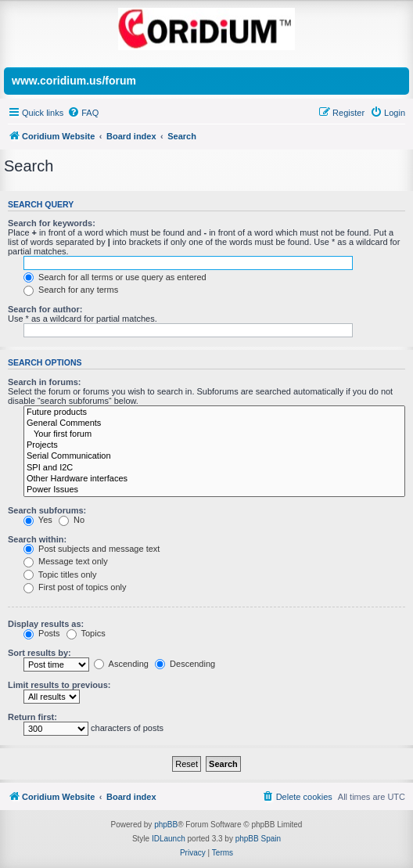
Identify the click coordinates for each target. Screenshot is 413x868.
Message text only (66, 561)
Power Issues (214, 490)
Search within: (37, 539)
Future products (214, 412)
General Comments (214, 423)
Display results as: (46, 624)
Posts (42, 633)
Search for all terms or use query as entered (115, 277)
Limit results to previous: (59, 685)
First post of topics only (75, 587)
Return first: (32, 717)
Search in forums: (45, 382)
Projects (214, 445)
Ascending (121, 664)
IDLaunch (169, 839)
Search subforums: (47, 510)
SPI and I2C (214, 468)
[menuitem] (83, 113)
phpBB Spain (258, 839)
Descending (185, 664)
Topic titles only (60, 574)
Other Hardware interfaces (214, 479)
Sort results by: (40, 653)
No (72, 520)
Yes (38, 520)
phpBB (166, 825)
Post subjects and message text (92, 549)
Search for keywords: (52, 223)
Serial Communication (214, 456)
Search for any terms (71, 290)
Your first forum (214, 434)
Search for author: (45, 309)
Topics (86, 633)
